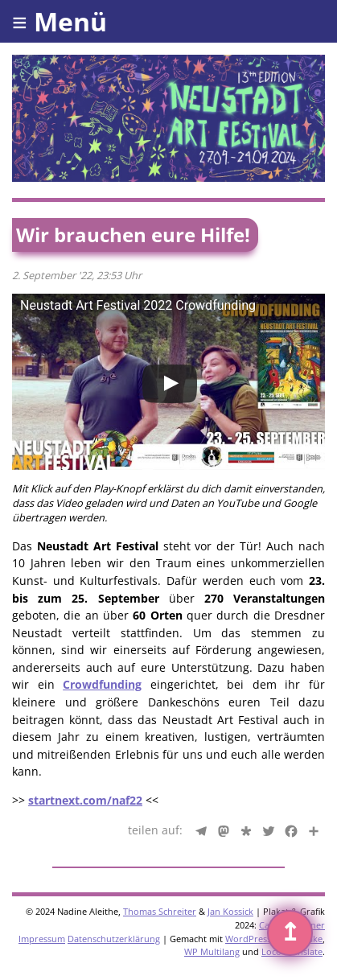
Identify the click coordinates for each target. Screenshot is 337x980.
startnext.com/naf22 (85, 800)
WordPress (248, 939)
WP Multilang (212, 951)
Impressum (42, 939)
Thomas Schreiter (160, 911)
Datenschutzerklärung (114, 939)
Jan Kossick (230, 911)
